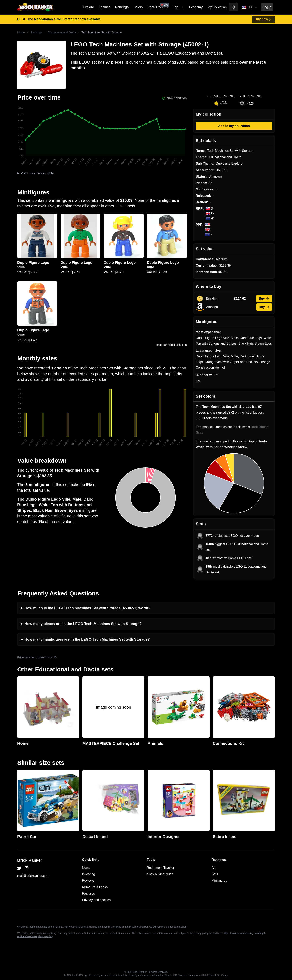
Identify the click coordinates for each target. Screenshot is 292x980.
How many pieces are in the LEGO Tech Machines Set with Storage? (83, 624)
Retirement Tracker (160, 868)
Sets (215, 874)
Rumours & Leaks (95, 887)
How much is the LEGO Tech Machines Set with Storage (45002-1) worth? (87, 608)
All (213, 868)
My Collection (217, 7)
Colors (138, 7)
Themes (105, 7)
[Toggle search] (234, 7)
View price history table (37, 173)
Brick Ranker (30, 860)
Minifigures (219, 881)
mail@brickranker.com (33, 876)
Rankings (122, 7)
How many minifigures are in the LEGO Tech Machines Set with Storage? (87, 639)
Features (88, 893)
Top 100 (179, 7)
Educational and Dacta (62, 32)
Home (21, 32)
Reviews (88, 881)
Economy (196, 7)
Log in (267, 7)
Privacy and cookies (96, 900)
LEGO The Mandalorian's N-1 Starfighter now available (59, 19)
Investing (88, 874)
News (86, 868)
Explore (88, 7)
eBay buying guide (160, 874)
